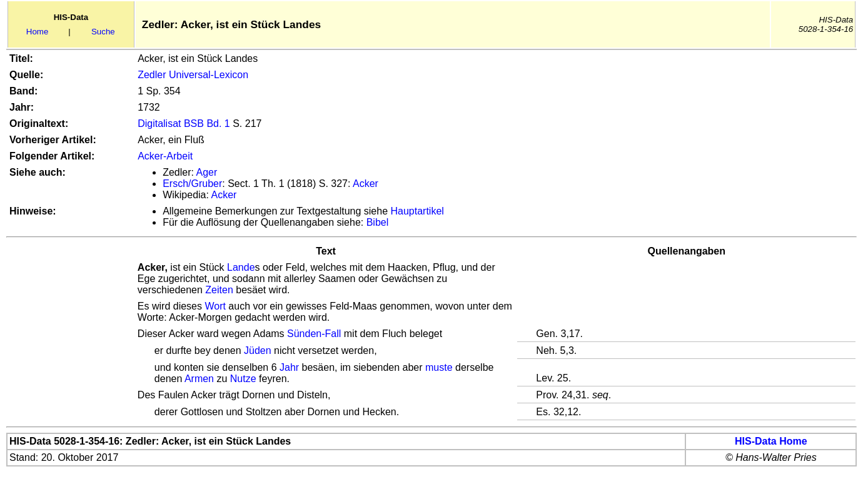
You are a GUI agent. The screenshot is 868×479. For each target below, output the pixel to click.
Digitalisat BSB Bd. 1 (184, 124)
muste (439, 367)
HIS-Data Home (771, 441)
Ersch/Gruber (192, 184)
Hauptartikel (417, 211)
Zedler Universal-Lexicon (193, 75)
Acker (366, 184)
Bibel (378, 222)
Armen (199, 379)
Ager (206, 172)
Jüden (258, 350)
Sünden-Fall (314, 334)
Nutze (243, 379)
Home (38, 32)
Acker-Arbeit (165, 156)
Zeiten (219, 290)
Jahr (289, 367)
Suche (103, 32)
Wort (215, 306)
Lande (241, 267)
